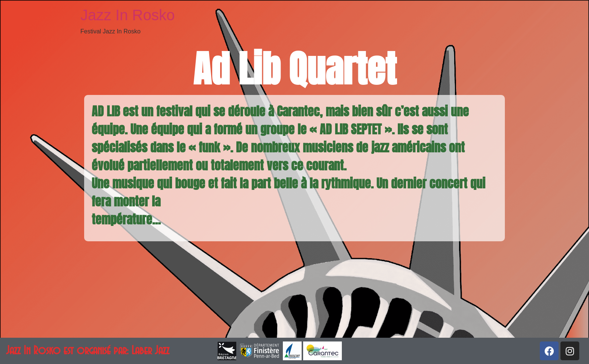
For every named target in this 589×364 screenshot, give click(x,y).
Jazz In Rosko (128, 15)
